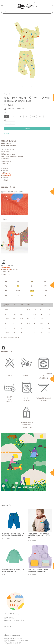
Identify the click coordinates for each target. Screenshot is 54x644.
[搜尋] (50, 12)
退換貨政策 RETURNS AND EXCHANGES (16, 641)
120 (27, 116)
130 (33, 116)
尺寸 (5, 113)
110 (20, 116)
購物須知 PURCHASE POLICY (13, 639)
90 (7, 116)
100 (13, 116)
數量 (5, 120)
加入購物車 (27, 128)
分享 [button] (6, 134)
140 (40, 116)
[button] (2, 5)
